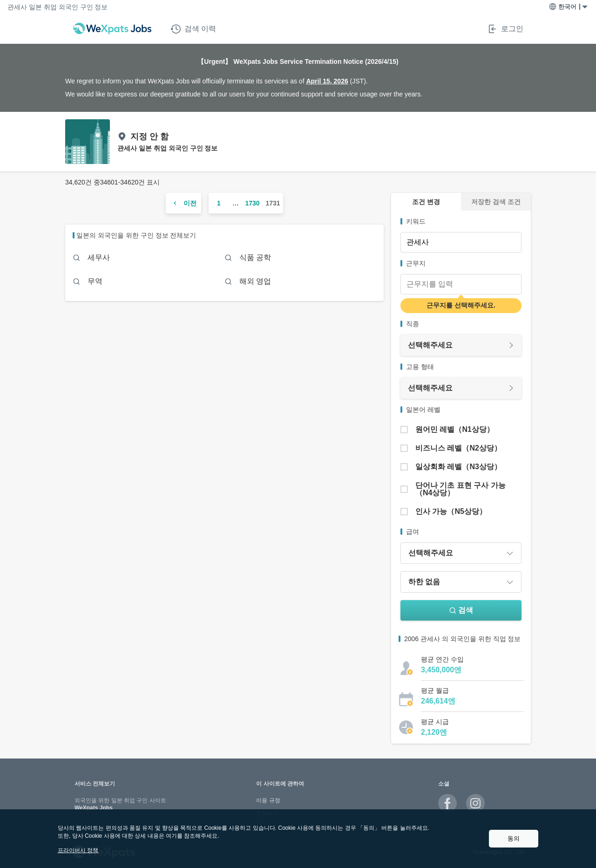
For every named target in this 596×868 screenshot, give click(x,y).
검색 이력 (193, 29)
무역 (95, 281)
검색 (461, 610)
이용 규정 (268, 800)
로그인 (505, 29)
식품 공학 (255, 257)
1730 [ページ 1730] (252, 203)
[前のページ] (183, 203)
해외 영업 (255, 281)
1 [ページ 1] (219, 203)
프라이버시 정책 (78, 850)
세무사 (99, 257)
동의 (514, 838)
